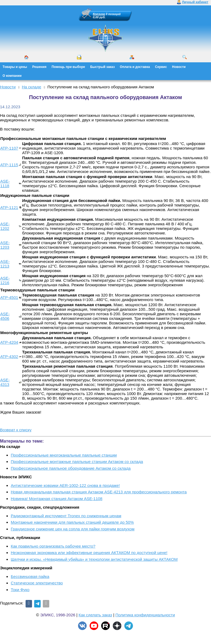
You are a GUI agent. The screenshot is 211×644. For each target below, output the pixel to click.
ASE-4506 (5, 316)
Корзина (99, 14)
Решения (39, 67)
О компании (12, 76)
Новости (179, 67)
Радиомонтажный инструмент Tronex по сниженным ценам (66, 516)
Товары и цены (15, 67)
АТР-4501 (9, 297)
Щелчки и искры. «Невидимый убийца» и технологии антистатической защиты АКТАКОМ (94, 559)
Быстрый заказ (102, 67)
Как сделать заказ (95, 615)
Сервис (161, 67)
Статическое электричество (37, 583)
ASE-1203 (5, 245)
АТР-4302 (9, 357)
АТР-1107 (9, 148)
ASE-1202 (5, 226)
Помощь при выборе (68, 67)
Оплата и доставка (135, 67)
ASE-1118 (5, 183)
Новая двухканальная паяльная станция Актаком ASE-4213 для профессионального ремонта (99, 492)
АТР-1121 (9, 207)
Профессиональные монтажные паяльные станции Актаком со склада (77, 462)
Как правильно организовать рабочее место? (53, 546)
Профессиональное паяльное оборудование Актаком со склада (71, 468)
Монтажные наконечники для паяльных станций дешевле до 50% (72, 522)
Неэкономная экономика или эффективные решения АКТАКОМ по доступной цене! (89, 553)
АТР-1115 (9, 165)
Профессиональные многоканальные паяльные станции (64, 455)
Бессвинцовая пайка (30, 576)
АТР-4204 (9, 342)
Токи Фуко (20, 590)
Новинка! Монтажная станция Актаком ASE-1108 (57, 499)
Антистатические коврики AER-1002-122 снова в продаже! (65, 485)
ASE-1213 (5, 264)
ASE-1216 (5, 280)
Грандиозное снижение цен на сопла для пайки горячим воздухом (73, 529)
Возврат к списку (16, 430)
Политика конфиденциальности (145, 615)
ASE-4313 (5, 382)
